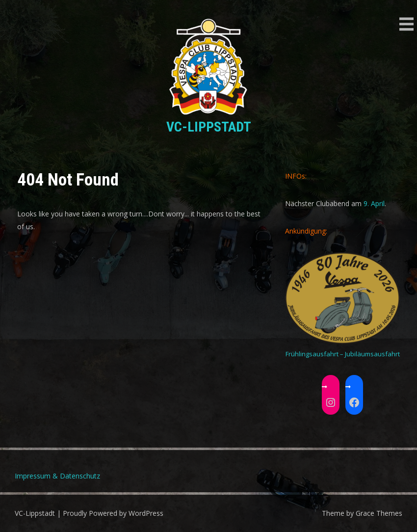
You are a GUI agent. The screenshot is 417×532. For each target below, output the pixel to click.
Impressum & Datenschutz (57, 476)
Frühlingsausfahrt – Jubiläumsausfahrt (343, 354)
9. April (374, 203)
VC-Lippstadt (209, 127)
